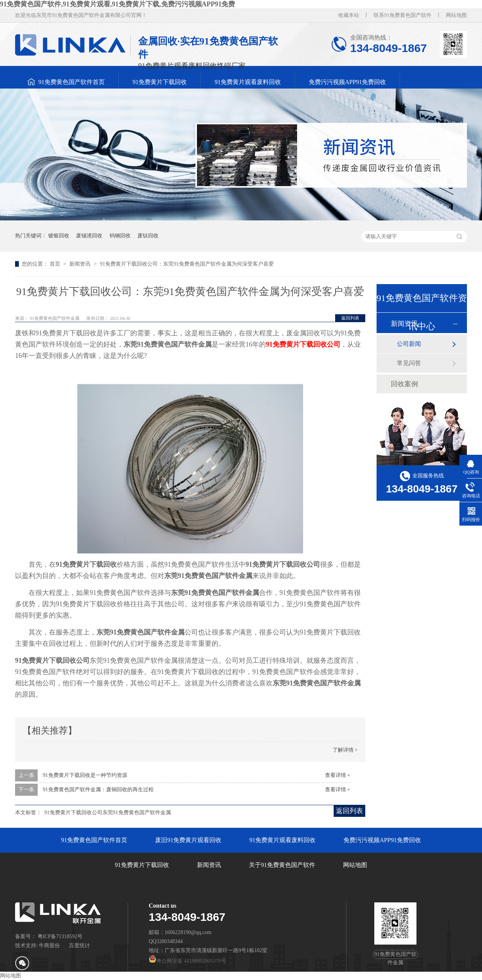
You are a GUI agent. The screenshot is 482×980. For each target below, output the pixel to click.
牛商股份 (49, 946)
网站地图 (456, 15)
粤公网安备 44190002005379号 (188, 961)
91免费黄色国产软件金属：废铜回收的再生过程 (98, 790)
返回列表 (350, 318)
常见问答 (409, 363)
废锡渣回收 (89, 236)
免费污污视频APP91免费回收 (347, 82)
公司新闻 (409, 344)
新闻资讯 (81, 264)
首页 (56, 264)
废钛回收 (148, 236)
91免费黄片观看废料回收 (248, 82)
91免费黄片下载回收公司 (303, 344)
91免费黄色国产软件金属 (55, 318)
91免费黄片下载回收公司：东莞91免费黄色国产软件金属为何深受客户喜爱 (187, 264)
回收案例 (404, 384)
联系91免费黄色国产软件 (403, 15)
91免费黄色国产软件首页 (72, 82)
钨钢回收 (120, 236)
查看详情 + (338, 775)
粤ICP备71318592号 (60, 936)
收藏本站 (349, 15)
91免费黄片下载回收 (160, 82)
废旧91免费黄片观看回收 (188, 840)
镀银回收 (59, 236)
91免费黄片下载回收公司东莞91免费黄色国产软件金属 (108, 813)
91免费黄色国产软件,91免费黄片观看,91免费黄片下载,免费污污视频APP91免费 (118, 4)
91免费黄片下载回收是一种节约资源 (85, 775)
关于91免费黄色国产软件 (282, 865)
